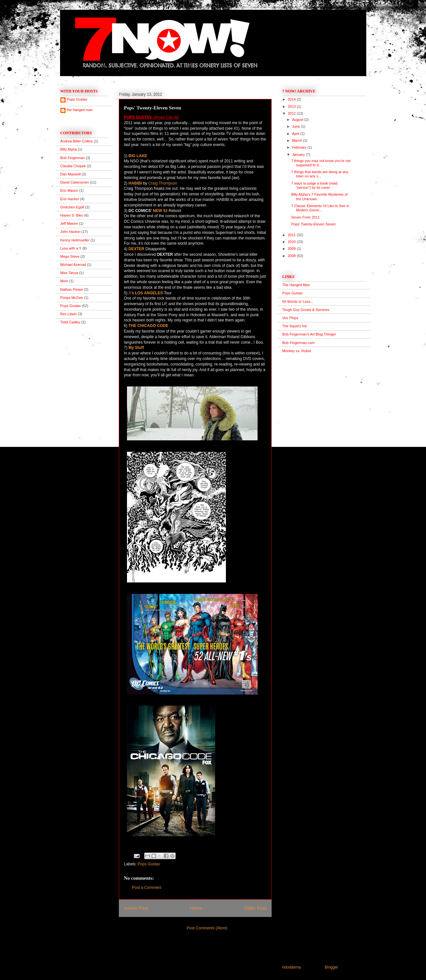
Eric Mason (69, 190)
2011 (292, 235)
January (299, 155)
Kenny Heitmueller (75, 240)
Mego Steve (70, 256)
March (298, 140)
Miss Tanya (69, 273)
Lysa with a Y (71, 248)
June (297, 126)
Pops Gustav (149, 864)
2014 (292, 99)
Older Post (255, 908)
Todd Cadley (70, 322)
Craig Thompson (163, 183)
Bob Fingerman (73, 158)
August (298, 120)
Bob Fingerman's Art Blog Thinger (309, 334)
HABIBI (135, 183)
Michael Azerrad (73, 265)
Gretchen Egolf (72, 207)
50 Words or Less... (298, 302)
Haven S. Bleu (72, 215)
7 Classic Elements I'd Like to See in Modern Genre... (320, 208)
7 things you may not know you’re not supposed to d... (321, 163)
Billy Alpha (69, 149)
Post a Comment (147, 888)
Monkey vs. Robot (297, 351)
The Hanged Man (296, 285)
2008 (292, 256)
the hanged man (80, 110)
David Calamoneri (75, 182)
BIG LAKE (138, 156)
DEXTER (137, 249)
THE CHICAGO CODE (149, 326)
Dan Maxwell (71, 174)
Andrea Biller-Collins (77, 141)
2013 (292, 106)
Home (196, 908)
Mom (64, 281)
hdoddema (292, 967)
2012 (292, 113)
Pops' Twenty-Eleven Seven (313, 224)
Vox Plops (290, 318)
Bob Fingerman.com (299, 343)
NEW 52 (160, 211)
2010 (292, 242)
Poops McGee (72, 298)
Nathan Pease (72, 289)
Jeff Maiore (69, 223)
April (296, 134)
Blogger (331, 967)
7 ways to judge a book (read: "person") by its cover (315, 185)
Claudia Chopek (73, 166)
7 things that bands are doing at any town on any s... (320, 174)
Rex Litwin (69, 314)
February (300, 147)
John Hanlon (71, 232)
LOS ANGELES (149, 293)
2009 (292, 249)
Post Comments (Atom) (207, 928)
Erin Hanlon (70, 199)
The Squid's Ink (295, 326)
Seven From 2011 (305, 217)
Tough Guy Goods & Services (306, 310)
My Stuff (136, 348)
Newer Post (136, 908)
